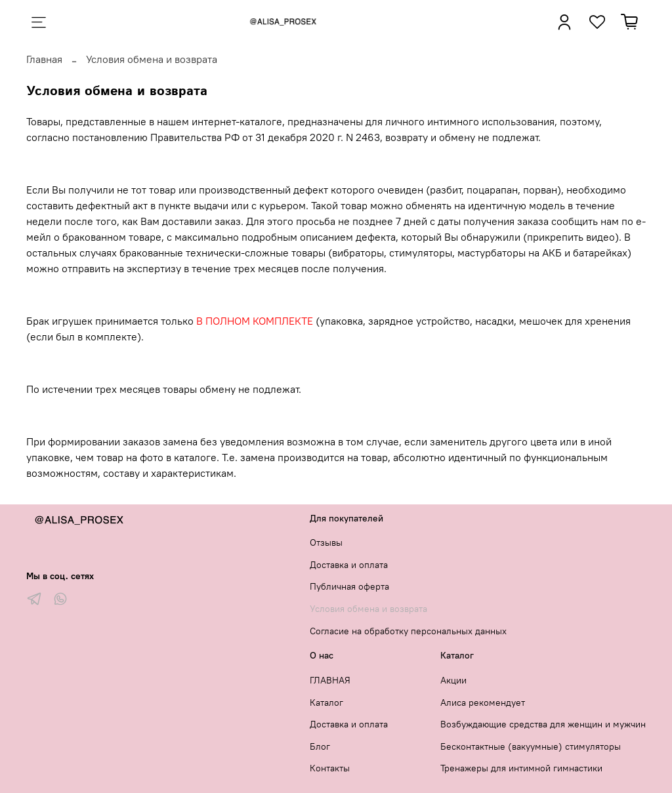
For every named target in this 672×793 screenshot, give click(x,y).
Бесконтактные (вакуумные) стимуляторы (531, 746)
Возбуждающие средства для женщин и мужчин (543, 724)
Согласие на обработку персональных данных (408, 631)
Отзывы (326, 542)
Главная (44, 59)
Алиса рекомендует (483, 702)
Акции (453, 680)
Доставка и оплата (349, 565)
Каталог (326, 702)
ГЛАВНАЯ (330, 680)
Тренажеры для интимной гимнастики (521, 768)
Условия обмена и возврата (368, 609)
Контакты (330, 768)
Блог (320, 746)
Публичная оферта (349, 586)
